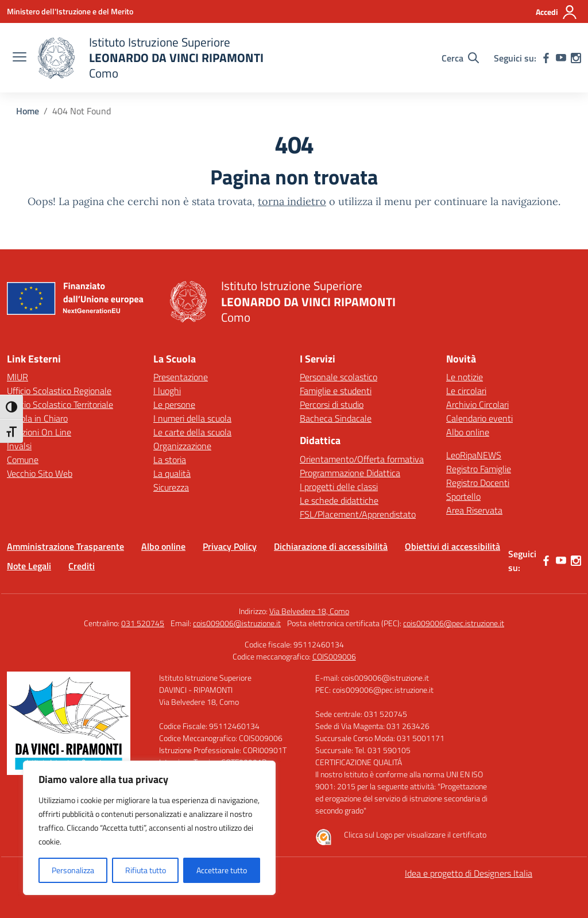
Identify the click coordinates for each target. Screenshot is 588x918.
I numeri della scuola (192, 418)
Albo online (468, 432)
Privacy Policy (230, 546)
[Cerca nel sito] (460, 58)
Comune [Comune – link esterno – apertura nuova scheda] (23, 460)
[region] (149, 828)
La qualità (172, 473)
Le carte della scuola (192, 432)
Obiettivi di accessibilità (452, 546)
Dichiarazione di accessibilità (331, 546)
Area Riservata (474, 510)
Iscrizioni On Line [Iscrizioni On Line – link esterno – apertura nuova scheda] (39, 432)
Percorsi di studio (332, 404)
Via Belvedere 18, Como (309, 611)
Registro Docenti (478, 483)
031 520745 (143, 623)
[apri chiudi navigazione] (20, 58)
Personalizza (73, 870)
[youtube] (561, 58)
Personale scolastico (339, 377)
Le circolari (466, 391)
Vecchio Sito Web (40, 473)
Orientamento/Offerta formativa (362, 459)
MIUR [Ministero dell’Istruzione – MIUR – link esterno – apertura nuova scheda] (18, 377)
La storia (170, 460)
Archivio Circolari (477, 404)
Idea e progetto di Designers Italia (469, 873)
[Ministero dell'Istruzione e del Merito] (70, 11)
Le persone (174, 404)
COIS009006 (334, 656)
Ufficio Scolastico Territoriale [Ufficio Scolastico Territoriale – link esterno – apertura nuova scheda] (60, 404)
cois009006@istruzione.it (237, 623)
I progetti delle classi (339, 487)
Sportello (463, 496)
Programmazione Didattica (350, 473)
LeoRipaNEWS (474, 455)
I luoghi (167, 391)
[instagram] (576, 58)
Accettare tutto (222, 870)
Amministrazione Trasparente (65, 546)
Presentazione (181, 377)
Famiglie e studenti (336, 391)
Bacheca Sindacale (336, 418)
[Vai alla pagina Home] (28, 111)
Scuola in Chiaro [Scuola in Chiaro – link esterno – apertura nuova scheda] (37, 418)
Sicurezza (171, 487)
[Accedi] (557, 12)
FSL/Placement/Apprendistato (358, 514)
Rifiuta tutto (146, 870)
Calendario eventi (479, 418)
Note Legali (29, 566)
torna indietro (292, 201)
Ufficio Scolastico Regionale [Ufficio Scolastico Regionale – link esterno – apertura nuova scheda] (59, 391)
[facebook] (546, 58)
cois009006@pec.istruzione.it (454, 623)
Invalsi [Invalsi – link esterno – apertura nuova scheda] (19, 446)
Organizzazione (182, 446)
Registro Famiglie (479, 469)
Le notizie (465, 377)
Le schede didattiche (339, 500)
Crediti (82, 566)
